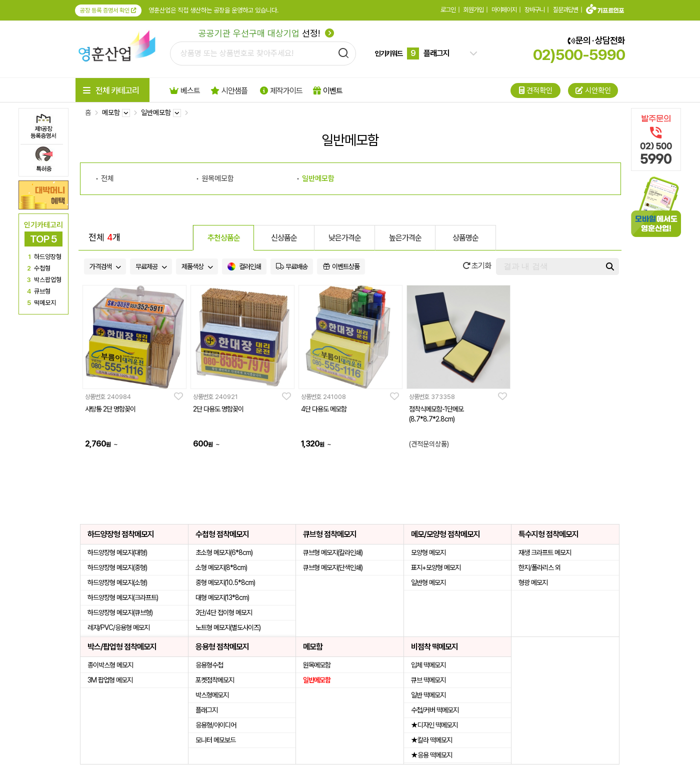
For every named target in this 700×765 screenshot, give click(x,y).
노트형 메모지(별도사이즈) (228, 627)
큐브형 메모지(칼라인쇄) (333, 552)
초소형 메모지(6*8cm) (224, 552)
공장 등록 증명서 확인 (108, 10)
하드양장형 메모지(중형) (117, 567)
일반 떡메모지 (428, 695)
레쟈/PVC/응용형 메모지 (118, 627)
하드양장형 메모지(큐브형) (120, 612)
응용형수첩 (209, 665)
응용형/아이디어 (216, 725)
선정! (266, 33)
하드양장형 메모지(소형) (117, 582)
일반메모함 (318, 178)
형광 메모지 (533, 582)
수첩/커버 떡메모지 (435, 710)
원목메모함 (218, 178)
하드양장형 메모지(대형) (117, 552)
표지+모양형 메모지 (436, 567)
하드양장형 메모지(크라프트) (123, 597)
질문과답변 (565, 10)
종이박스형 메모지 (110, 665)
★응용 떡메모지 (431, 755)
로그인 (448, 10)
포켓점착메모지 (215, 680)
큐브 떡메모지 (428, 680)
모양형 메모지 (428, 552)
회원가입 (473, 10)
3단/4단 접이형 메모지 (224, 612)
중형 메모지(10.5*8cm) (225, 582)
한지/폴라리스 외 (539, 567)
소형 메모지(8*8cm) (221, 567)
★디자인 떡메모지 (434, 725)
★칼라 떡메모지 (431, 740)
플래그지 (206, 710)
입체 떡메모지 (428, 665)
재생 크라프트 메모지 (545, 552)
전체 (107, 178)
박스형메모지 (212, 695)
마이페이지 (504, 10)
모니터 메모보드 (215, 740)
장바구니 (534, 10)
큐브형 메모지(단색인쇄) (333, 567)
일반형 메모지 (428, 582)
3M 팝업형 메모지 (110, 680)
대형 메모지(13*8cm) (222, 597)
